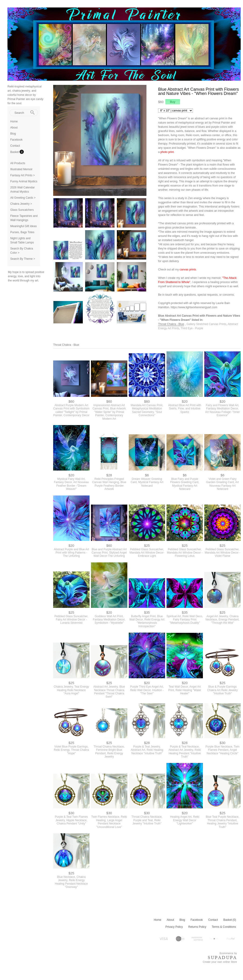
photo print (167, 152)
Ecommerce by (228, 953)
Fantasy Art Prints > (23, 175)
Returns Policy (197, 927)
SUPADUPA (222, 958)
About (14, 128)
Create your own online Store (220, 962)
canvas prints (188, 270)
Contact (15, 146)
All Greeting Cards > (23, 198)
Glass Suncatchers (22, 210)
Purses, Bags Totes (22, 232)
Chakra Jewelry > (21, 204)
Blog (13, 134)
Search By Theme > (23, 259)
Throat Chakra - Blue (171, 324)
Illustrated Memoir (21, 169)
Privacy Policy (174, 927)
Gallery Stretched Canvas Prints (206, 324)
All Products (18, 163)
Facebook (16, 140)
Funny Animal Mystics (24, 181)
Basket (15, 152)
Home (14, 121)
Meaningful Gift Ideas (23, 226)
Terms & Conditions (224, 927)
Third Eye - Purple (192, 328)
